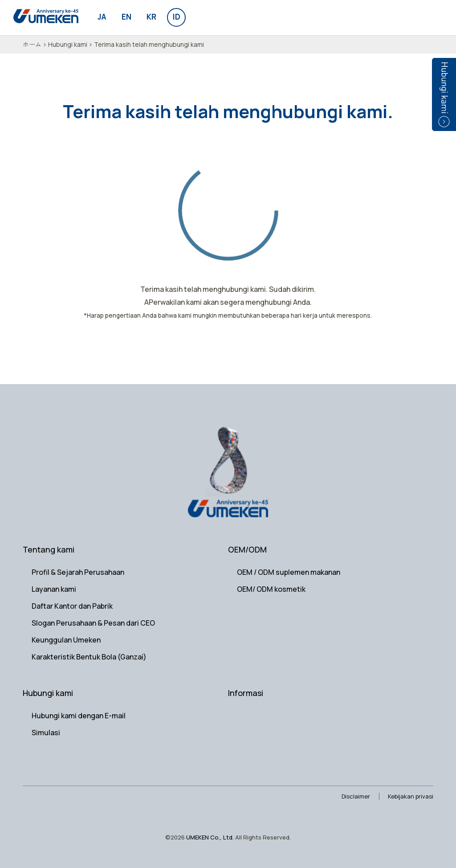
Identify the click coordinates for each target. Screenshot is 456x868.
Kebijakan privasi (411, 796)
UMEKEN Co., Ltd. (210, 837)
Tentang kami (49, 549)
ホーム (32, 44)
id (177, 17)
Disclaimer (356, 796)
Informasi (246, 693)
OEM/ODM (247, 549)
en (126, 17)
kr (151, 17)
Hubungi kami (68, 44)
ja (102, 17)
